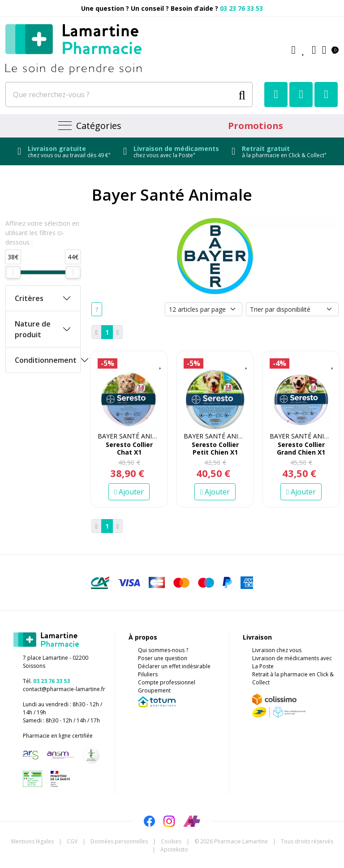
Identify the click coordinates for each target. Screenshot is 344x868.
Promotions (256, 126)
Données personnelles (119, 841)
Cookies (171, 841)
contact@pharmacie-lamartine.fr (64, 689)
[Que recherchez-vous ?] (120, 95)
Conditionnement (46, 360)
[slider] (13, 272)
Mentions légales (32, 841)
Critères (29, 298)
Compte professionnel (167, 682)
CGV (72, 841)
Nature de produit (33, 329)
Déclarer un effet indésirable (174, 666)
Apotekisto (174, 849)
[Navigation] (89, 126)
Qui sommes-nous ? (163, 650)
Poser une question (163, 658)
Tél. (46, 681)
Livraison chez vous (277, 650)
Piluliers (148, 674)
